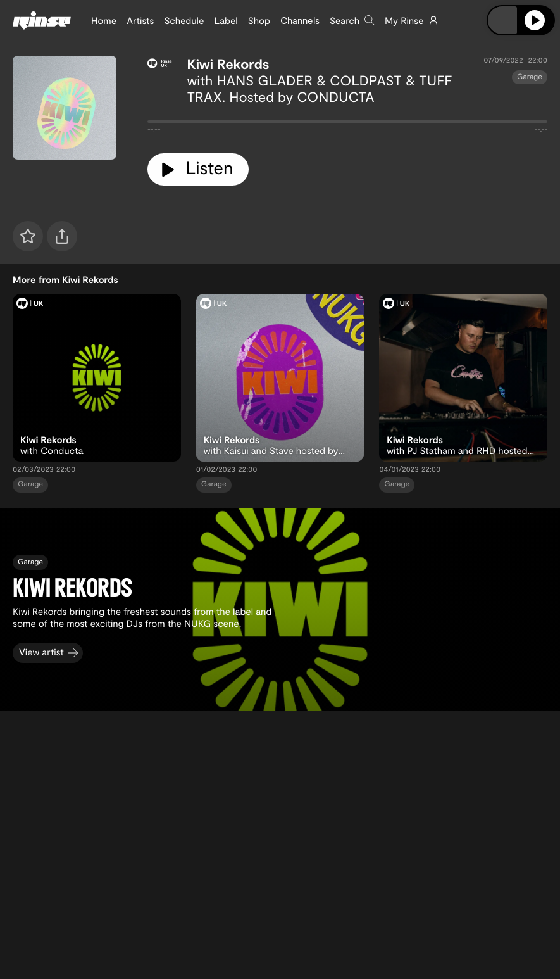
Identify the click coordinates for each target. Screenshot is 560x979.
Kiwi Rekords (228, 64)
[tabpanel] (347, 124)
